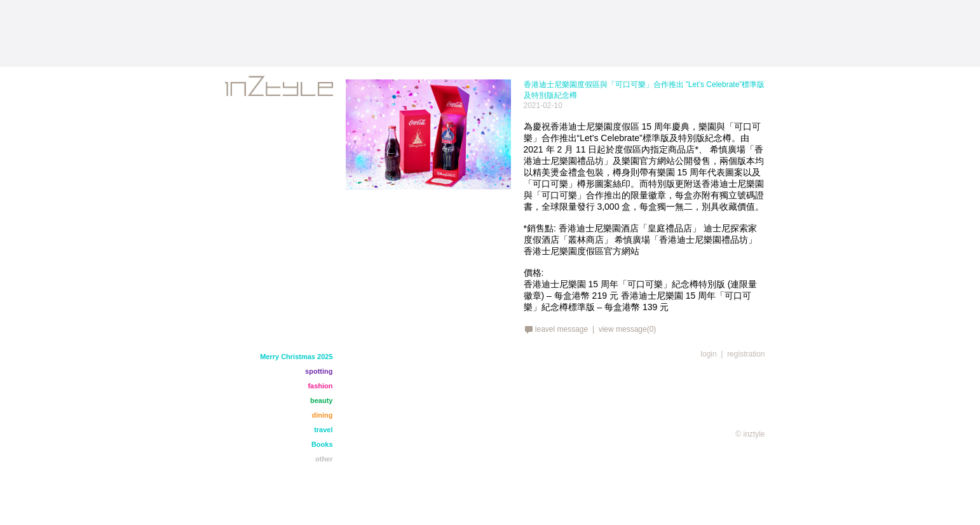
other (324, 459)
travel (323, 430)
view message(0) (628, 329)
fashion (320, 386)
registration (746, 354)
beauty (321, 400)
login (708, 354)
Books (322, 444)
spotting (319, 371)
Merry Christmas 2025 (296, 357)
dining (323, 415)
